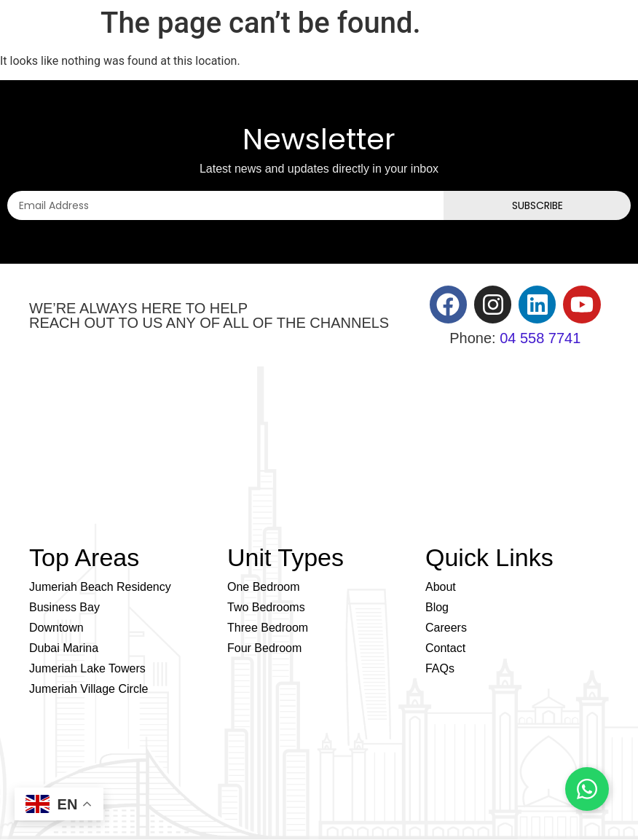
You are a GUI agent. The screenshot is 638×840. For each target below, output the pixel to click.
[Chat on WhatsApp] (587, 789)
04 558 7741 (540, 338)
